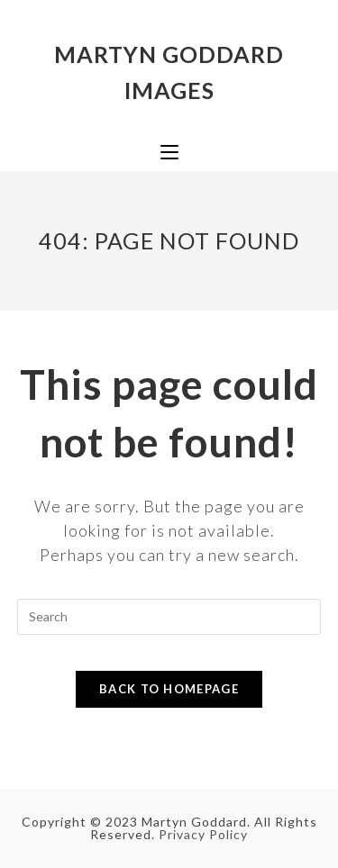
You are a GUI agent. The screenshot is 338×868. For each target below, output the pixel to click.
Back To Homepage (169, 689)
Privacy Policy (203, 834)
